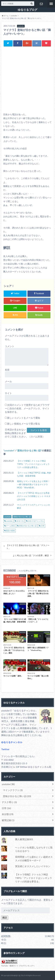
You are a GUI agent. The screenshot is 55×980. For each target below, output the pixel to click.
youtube (9, 450)
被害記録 (8, 820)
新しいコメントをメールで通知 (24, 418)
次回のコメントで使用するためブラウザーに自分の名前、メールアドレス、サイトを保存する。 (27, 408)
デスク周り (9, 802)
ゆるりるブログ (27, 10)
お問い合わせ (41, 4)
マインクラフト (13, 790)
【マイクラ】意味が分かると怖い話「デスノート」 (28, 547)
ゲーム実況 (10, 526)
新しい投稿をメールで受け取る (24, 424)
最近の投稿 (10, 531)
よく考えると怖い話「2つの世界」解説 (31, 555)
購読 (5, 917)
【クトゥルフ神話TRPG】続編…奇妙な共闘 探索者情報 (34, 474)
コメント (10, 346)
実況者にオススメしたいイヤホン (33, 866)
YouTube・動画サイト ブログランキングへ (18, 966)
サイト (8, 393)
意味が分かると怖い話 (29, 450)
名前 (7, 370)
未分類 (8, 814)
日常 (43, 526)
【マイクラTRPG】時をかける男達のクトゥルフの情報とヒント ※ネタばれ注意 (34, 496)
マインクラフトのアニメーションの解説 (33, 506)
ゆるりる (20, 521)
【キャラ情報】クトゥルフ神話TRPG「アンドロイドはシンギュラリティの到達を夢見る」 (33, 464)
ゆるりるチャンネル (36, 521)
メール (8, 381)
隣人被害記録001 (24, 839)
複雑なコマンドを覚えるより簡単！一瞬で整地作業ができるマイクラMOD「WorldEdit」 (33, 484)
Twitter (5, 749)
